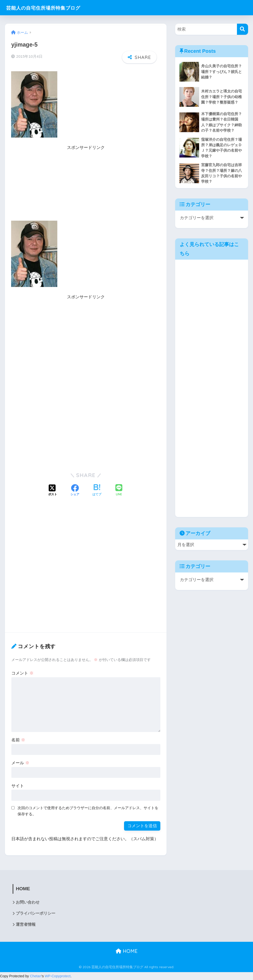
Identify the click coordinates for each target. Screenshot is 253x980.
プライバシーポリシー (36, 914)
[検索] (242, 29)
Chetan (36, 976)
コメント (22, 673)
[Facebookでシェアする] (75, 491)
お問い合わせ (28, 902)
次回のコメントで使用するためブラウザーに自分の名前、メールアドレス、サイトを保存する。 (88, 811)
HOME (127, 951)
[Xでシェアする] (53, 491)
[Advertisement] (86, 186)
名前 (18, 740)
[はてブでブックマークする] (97, 491)
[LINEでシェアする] (119, 490)
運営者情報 (26, 925)
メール (20, 763)
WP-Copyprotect (58, 976)
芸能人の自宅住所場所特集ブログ (51, 8)
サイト (18, 786)
